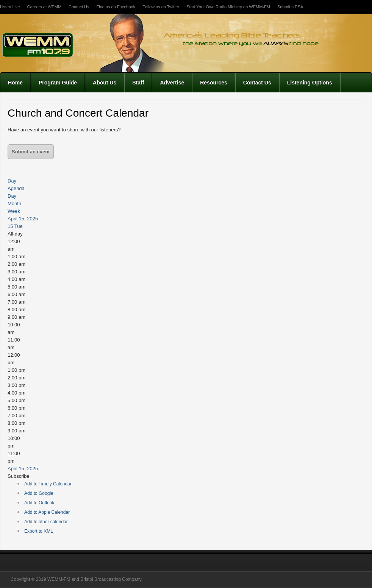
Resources (214, 83)
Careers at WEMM (44, 7)
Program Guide (58, 83)
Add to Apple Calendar (47, 512)
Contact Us (79, 7)
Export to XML (39, 531)
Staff (138, 83)
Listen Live (10, 7)
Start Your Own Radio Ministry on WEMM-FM (228, 7)
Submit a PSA (290, 7)
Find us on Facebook (116, 7)
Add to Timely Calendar (48, 484)
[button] (19, 476)
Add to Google (39, 493)
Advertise (172, 83)
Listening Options (310, 83)
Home (15, 83)
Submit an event (31, 152)
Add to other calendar (46, 522)
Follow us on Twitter (161, 7)
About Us (105, 83)
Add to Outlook (39, 503)
